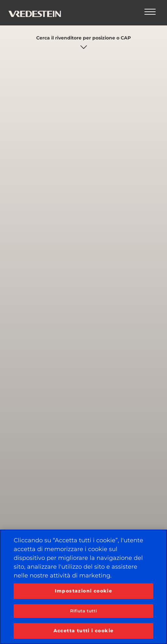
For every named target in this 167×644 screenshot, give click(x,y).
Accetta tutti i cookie (84, 631)
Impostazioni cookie (84, 591)
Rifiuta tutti (84, 611)
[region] (83, 587)
